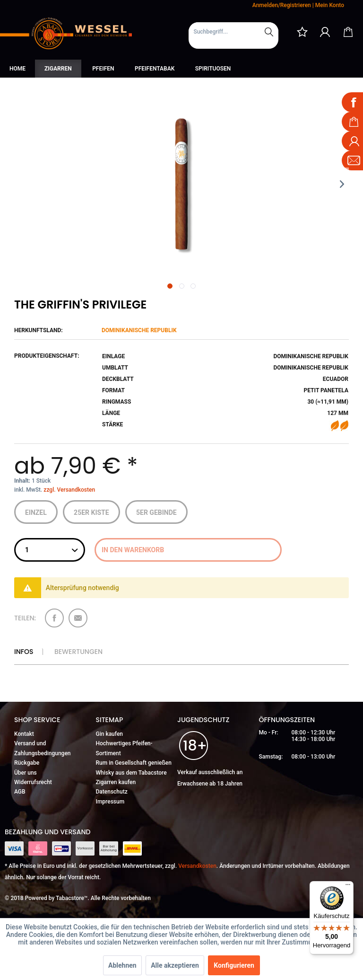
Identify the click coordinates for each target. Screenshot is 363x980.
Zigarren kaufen (116, 782)
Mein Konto (330, 5)
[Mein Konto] (325, 32)
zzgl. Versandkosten (69, 490)
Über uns (26, 773)
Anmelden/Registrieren (282, 5)
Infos (24, 652)
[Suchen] (269, 32)
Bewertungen (78, 652)
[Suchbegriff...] (233, 32)
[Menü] (348, 887)
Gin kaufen (110, 734)
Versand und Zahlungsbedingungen (43, 748)
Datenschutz (112, 792)
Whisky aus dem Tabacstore (131, 773)
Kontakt (24, 734)
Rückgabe (27, 763)
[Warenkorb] (348, 32)
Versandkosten (197, 866)
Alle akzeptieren (175, 965)
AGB (20, 792)
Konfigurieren (234, 965)
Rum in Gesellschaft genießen (134, 763)
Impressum (110, 802)
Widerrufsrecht (33, 782)
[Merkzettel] (302, 32)
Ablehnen (122, 965)
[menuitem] (233, 35)
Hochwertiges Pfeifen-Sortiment (124, 748)
